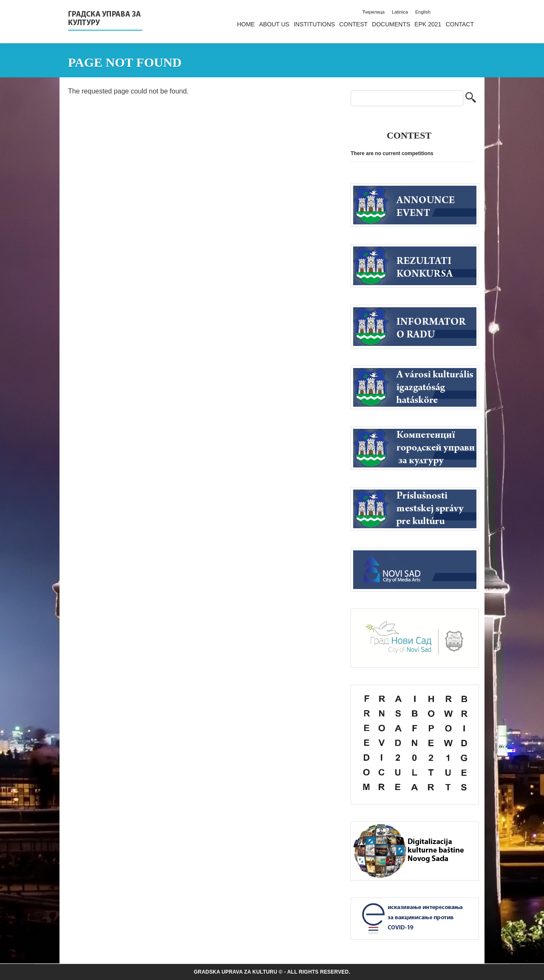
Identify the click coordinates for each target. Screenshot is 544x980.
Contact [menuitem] (460, 24)
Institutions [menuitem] (314, 24)
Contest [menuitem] (353, 24)
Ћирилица (373, 12)
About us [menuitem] (274, 24)
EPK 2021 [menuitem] (428, 24)
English (423, 12)
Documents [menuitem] (391, 24)
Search (471, 98)
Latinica (400, 12)
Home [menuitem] (246, 24)
